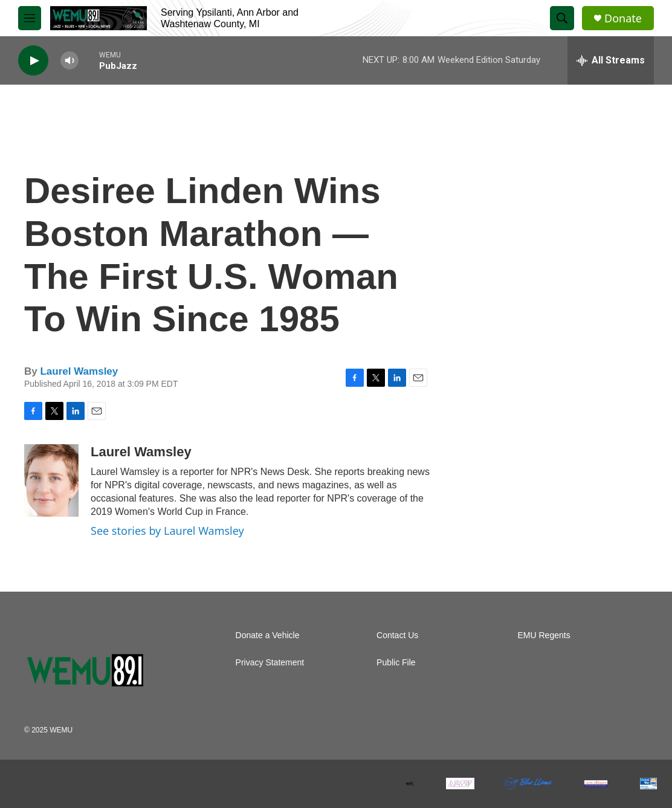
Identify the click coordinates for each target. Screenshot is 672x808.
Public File (396, 663)
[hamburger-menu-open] (30, 18)
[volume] (69, 61)
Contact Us (397, 635)
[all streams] (611, 60)
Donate (623, 18)
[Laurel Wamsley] (51, 480)
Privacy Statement (270, 663)
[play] (33, 61)
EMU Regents (544, 635)
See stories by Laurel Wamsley (167, 531)
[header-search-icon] (562, 18)
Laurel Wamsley (79, 371)
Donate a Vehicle (268, 635)
